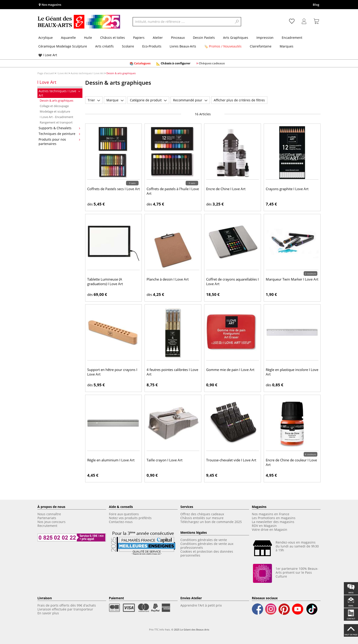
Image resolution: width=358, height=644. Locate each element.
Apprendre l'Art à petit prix (201, 605)
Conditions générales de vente (204, 540)
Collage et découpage (54, 106)
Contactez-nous (121, 522)
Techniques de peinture (59, 134)
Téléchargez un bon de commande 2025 (211, 522)
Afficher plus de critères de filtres (239, 100)
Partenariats (47, 518)
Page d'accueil (46, 73)
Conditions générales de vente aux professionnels (207, 546)
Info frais (165, 630)
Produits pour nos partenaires (59, 142)
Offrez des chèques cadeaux (202, 514)
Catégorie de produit (148, 100)
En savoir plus (48, 613)
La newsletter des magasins (273, 522)
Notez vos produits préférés (130, 518)
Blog (316, 5)
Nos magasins (50, 5)
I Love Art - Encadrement (57, 117)
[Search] (237, 22)
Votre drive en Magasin (270, 530)
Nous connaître (49, 514)
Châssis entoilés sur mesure (202, 518)
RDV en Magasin (264, 526)
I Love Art (62, 73)
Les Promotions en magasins (274, 518)
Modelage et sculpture (55, 111)
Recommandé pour (190, 100)
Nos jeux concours (51, 522)
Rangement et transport (56, 122)
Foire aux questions (124, 514)
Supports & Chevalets (59, 128)
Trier (94, 100)
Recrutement (48, 526)
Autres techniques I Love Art (87, 73)
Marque (115, 100)
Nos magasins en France (271, 514)
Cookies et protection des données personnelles (207, 553)
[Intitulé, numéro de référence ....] (183, 22)
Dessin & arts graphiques (57, 100)
